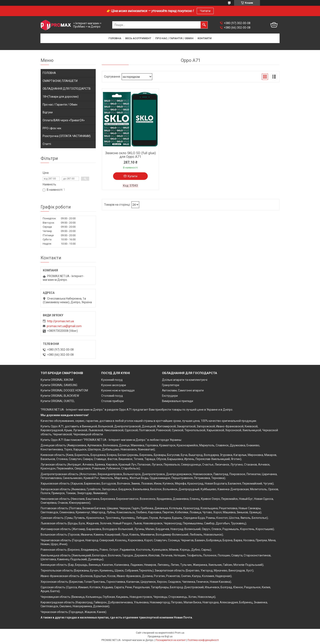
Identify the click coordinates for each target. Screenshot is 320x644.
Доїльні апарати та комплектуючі (185, 380)
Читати (205, 11)
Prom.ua (180, 633)
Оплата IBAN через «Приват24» (64, 120)
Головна (115, 38)
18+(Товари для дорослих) (61, 97)
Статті (47, 144)
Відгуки (48, 112)
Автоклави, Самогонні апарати (183, 390)
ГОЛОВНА (49, 73)
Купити (133, 176)
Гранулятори (171, 385)
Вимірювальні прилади (178, 401)
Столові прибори (112, 401)
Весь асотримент (138, 38)
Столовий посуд (112, 396)
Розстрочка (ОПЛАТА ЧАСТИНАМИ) (67, 136)
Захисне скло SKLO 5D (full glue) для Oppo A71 (131, 155)
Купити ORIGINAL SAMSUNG (59, 385)
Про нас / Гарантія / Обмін (174, 38)
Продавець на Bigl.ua (160, 636)
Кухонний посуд (112, 380)
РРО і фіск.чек (52, 128)
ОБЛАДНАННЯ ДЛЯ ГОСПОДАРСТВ (67, 89)
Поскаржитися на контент (171, 640)
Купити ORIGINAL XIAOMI (57, 380)
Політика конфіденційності (203, 640)
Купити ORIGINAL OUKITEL (58, 401)
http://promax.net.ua (61, 321)
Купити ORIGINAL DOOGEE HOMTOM (64, 390)
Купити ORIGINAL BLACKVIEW (60, 396)
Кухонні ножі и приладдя (118, 390)
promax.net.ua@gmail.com (64, 326)
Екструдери (170, 396)
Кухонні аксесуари (114, 385)
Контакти (205, 38)
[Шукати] (204, 25)
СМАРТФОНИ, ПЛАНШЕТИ (60, 81)
